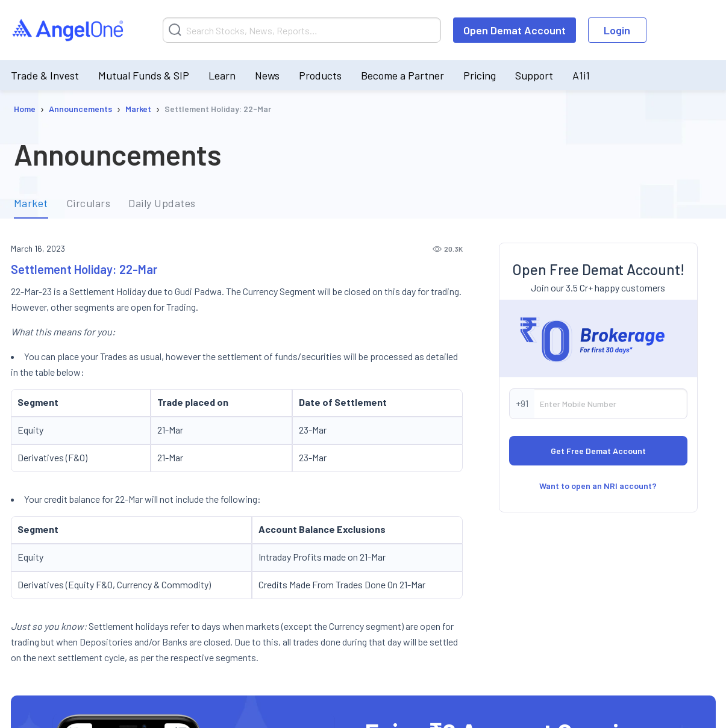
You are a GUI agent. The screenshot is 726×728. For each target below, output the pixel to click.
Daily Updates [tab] (162, 203)
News (267, 75)
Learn (222, 75)
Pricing (480, 75)
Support (534, 75)
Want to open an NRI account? (598, 486)
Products (320, 75)
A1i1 (581, 75)
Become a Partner (402, 75)
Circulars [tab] (89, 203)
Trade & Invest (45, 75)
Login (617, 30)
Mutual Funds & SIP (144, 75)
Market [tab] (31, 203)
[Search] (302, 30)
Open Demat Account (515, 30)
